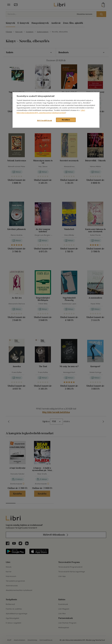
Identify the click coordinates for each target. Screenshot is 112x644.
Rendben (66, 120)
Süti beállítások (45, 120)
